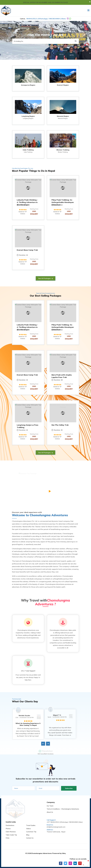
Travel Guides (31, 819)
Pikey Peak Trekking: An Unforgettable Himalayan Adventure (63, 202)
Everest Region (63, 85)
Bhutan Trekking (63, 150)
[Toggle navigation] (88, 11)
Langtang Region (28, 116)
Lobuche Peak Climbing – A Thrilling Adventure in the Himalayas (27, 202)
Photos (8, 822)
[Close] (90, 1)
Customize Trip (31, 825)
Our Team (50, 804)
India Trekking (28, 150)
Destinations (10, 819)
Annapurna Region (28, 85)
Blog (28, 828)
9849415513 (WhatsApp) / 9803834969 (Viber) (46, 19)
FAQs (8, 831)
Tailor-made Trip (11, 828)
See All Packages (44, 278)
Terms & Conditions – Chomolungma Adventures (63, 807)
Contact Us (30, 831)
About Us (50, 811)
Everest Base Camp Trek (27, 250)
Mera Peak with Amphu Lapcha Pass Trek (62, 376)
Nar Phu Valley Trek (60, 425)
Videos (28, 822)
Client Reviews (11, 825)
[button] (86, 863)
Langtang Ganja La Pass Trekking (28, 426)
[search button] (76, 41)
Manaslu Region (63, 116)
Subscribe (69, 787)
